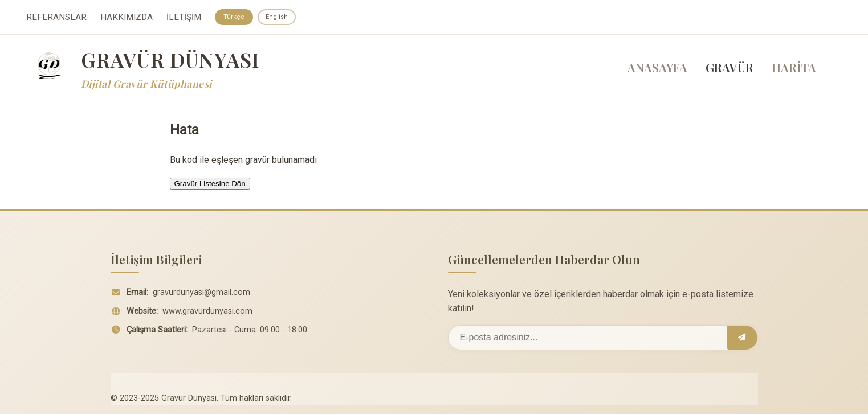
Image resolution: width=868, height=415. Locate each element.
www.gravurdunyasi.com (207, 312)
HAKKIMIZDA (127, 18)
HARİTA (794, 69)
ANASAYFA (657, 69)
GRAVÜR (730, 69)
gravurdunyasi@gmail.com (201, 293)
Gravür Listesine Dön (210, 185)
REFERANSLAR (56, 18)
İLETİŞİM (184, 18)
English (279, 17)
